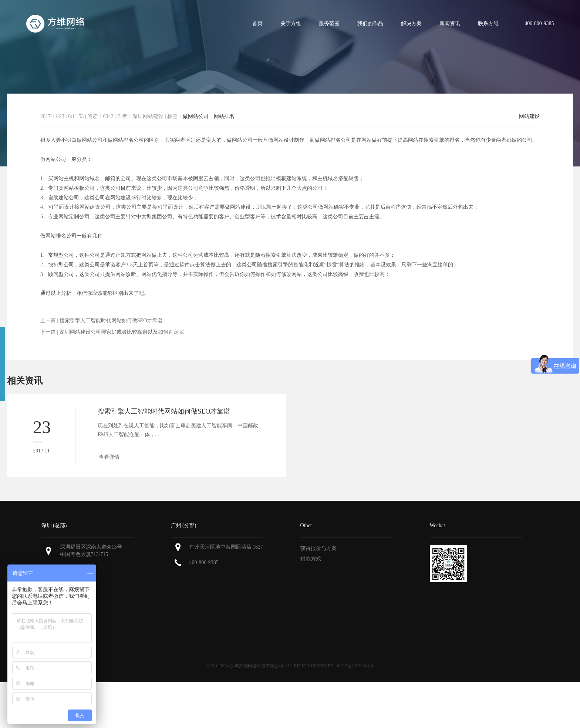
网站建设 (529, 117)
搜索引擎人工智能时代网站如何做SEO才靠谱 (111, 321)
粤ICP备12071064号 (355, 666)
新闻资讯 (450, 23)
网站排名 (224, 116)
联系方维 (488, 23)
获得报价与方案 (318, 548)
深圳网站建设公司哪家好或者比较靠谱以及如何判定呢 (122, 332)
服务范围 (329, 23)
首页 (257, 23)
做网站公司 (196, 116)
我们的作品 (370, 23)
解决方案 (411, 23)
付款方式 (311, 559)
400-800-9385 (204, 562)
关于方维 (291, 23)
